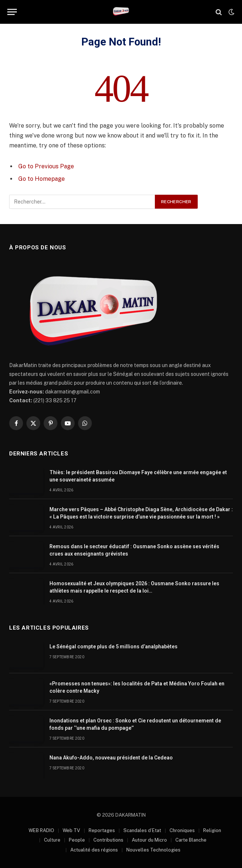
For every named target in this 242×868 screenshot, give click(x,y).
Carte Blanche (191, 840)
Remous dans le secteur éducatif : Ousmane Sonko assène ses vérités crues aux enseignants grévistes (134, 550)
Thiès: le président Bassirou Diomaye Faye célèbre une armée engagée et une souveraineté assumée (138, 476)
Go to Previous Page (46, 166)
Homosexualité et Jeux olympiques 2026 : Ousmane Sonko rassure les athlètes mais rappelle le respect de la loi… (134, 587)
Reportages (102, 830)
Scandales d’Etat (142, 830)
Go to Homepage (42, 179)
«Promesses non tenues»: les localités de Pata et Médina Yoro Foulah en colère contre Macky (137, 687)
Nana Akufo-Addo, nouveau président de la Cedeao (111, 758)
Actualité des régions (94, 850)
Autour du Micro (149, 840)
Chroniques (182, 830)
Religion (212, 830)
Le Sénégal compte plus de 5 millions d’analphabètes (113, 647)
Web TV (71, 830)
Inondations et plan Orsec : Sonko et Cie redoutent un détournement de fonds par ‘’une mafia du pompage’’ (135, 724)
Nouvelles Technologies (153, 850)
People (77, 840)
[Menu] (12, 12)
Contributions (108, 840)
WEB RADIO (41, 830)
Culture (52, 840)
